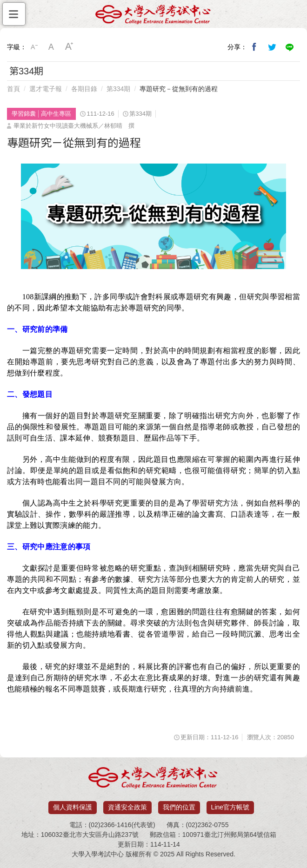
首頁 (13, 89)
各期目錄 (84, 89)
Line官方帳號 (230, 807)
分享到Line (290, 47)
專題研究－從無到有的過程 (179, 89)
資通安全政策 (127, 807)
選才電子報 (46, 89)
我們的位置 (179, 807)
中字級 (52, 47)
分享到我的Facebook (254, 47)
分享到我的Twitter (272, 47)
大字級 (69, 47)
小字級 (34, 47)
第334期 (118, 89)
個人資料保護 (73, 807)
